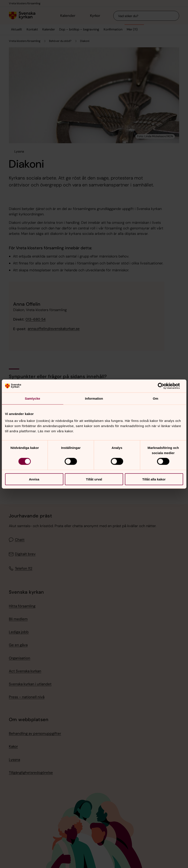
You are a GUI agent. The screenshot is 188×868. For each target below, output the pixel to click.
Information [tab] (94, 398)
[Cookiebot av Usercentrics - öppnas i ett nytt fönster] (164, 386)
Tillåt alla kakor (154, 479)
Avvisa (34, 479)
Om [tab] (156, 398)
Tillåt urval (94, 479)
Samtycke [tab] (32, 398)
